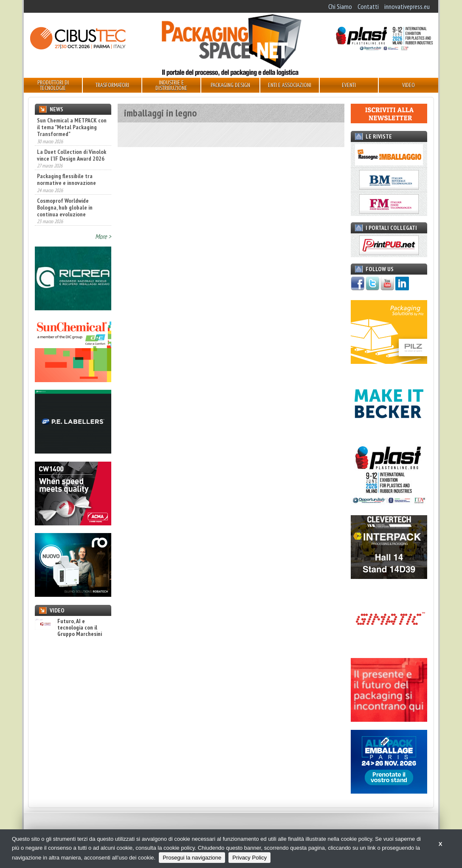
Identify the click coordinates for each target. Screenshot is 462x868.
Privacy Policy (249, 858)
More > (103, 236)
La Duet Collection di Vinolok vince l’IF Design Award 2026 (72, 155)
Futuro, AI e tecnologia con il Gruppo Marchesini (68, 628)
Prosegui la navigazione (192, 858)
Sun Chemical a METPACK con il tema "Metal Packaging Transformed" (72, 127)
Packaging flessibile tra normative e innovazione (66, 179)
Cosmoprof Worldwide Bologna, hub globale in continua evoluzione (65, 207)
